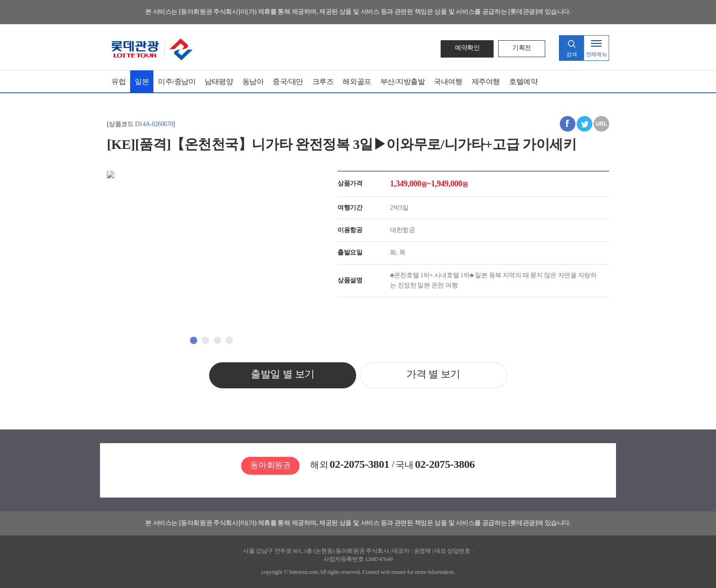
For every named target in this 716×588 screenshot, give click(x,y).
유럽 (118, 82)
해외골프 (357, 82)
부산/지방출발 (403, 82)
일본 (142, 82)
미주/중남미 (177, 82)
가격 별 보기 (433, 373)
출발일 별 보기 (283, 373)
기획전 (522, 48)
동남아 (253, 82)
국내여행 (448, 82)
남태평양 (219, 82)
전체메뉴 (596, 54)
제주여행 (486, 82)
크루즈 (323, 82)
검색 (571, 54)
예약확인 (467, 48)
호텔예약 (523, 82)
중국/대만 (288, 82)
